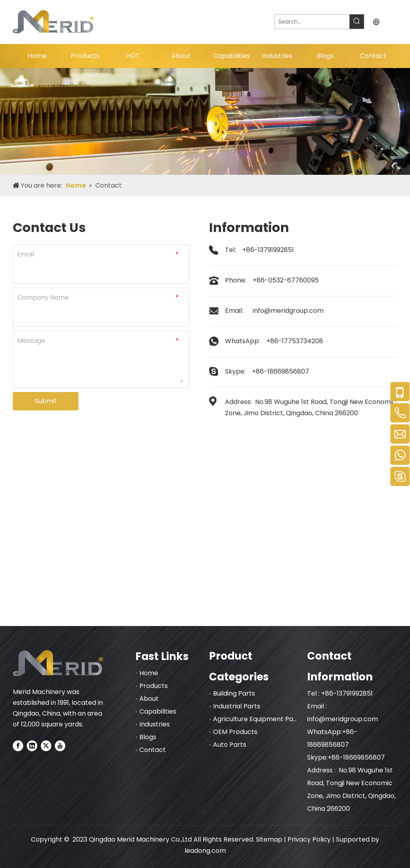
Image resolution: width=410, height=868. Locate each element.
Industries (155, 724)
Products (154, 686)
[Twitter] (46, 746)
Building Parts (234, 693)
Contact (153, 750)
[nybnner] (205, 121)
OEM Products (235, 732)
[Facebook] (18, 746)
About (149, 699)
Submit (46, 401)
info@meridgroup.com (288, 311)
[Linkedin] (32, 746)
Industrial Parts (237, 706)
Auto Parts (230, 745)
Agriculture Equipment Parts (257, 719)
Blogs (148, 737)
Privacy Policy (309, 839)
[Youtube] (60, 746)
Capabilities (158, 711)
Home (149, 673)
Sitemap (269, 839)
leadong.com (205, 851)
